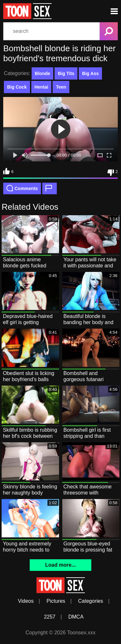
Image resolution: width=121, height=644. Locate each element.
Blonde (42, 73)
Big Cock (17, 87)
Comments (22, 188)
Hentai (41, 87)
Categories (91, 601)
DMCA (76, 617)
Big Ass (90, 73)
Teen (61, 87)
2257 (50, 617)
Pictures (56, 601)
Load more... (60, 565)
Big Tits (66, 73)
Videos (26, 601)
